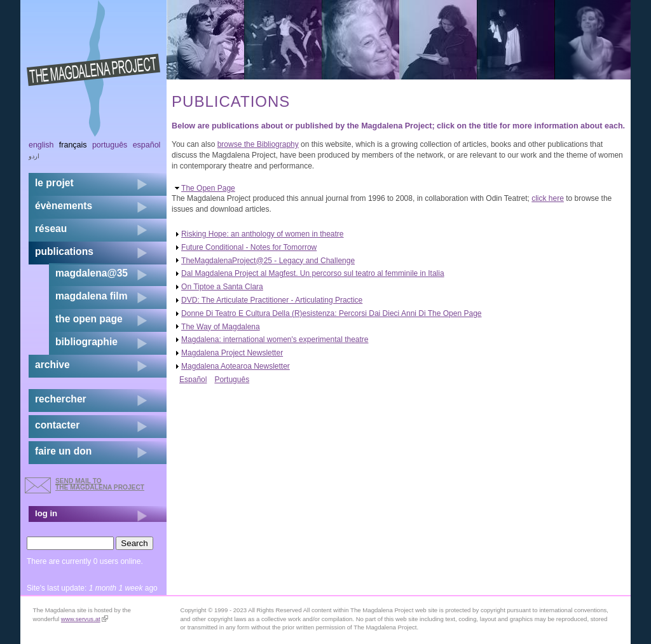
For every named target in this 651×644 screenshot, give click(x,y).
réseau (51, 229)
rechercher (61, 399)
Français (73, 145)
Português (232, 380)
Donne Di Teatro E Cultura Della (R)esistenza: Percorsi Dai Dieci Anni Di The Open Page (331, 313)
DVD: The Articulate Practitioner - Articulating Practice (272, 300)
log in (46, 513)
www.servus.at (85, 619)
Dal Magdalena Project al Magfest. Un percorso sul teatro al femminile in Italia (313, 273)
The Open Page (208, 188)
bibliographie (86, 342)
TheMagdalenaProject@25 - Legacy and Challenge (268, 261)
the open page (89, 319)
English (41, 145)
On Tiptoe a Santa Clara (222, 287)
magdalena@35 (92, 273)
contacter (57, 425)
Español (193, 380)
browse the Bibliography (258, 144)
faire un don (63, 451)
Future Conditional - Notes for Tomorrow (249, 247)
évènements (64, 206)
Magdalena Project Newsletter (232, 353)
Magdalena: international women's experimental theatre (275, 339)
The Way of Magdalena (221, 327)
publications (64, 251)
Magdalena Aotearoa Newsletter (236, 366)
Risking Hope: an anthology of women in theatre (263, 234)
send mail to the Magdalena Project (100, 484)
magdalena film (92, 296)
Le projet (54, 183)
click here (548, 198)
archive (52, 365)
